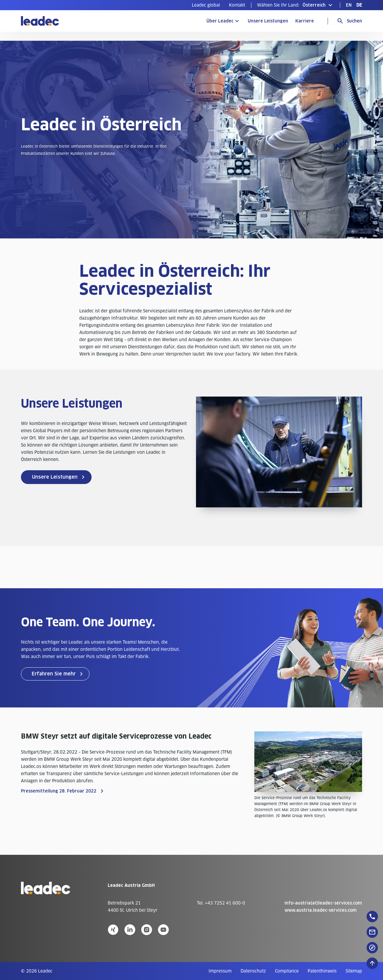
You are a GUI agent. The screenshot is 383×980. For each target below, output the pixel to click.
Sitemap (354, 971)
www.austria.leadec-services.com (321, 910)
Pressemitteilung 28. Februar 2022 (59, 791)
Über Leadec (220, 21)
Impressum (220, 971)
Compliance (287, 971)
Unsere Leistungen (268, 21)
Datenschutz (253, 971)
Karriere (305, 21)
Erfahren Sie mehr (54, 674)
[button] (295, 5)
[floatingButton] (372, 917)
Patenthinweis (322, 971)
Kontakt (237, 5)
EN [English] (349, 5)
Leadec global (206, 5)
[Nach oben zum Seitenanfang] (372, 963)
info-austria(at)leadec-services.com (323, 903)
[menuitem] (206, 5)
